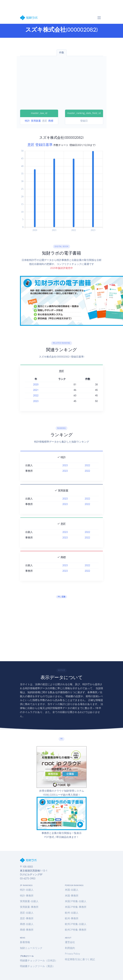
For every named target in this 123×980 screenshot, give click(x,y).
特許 (27, 121)
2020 (36, 385)
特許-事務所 (27, 896)
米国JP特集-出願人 (76, 901)
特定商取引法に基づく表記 (80, 959)
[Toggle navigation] (99, 18)
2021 (36, 390)
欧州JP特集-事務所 (76, 930)
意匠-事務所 (27, 918)
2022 (36, 395)
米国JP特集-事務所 (76, 907)
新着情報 (25, 942)
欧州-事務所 (72, 918)
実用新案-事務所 (29, 907)
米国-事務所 (72, 896)
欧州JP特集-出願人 (76, 924)
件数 (62, 53)
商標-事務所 (27, 930)
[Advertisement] (62, 85)
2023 (36, 401)
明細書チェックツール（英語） (37, 966)
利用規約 (70, 948)
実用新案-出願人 (29, 901)
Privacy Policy (72, 954)
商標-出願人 (27, 924)
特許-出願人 (27, 890)
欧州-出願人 (72, 913)
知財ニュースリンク (31, 948)
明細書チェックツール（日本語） (39, 961)
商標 (51, 121)
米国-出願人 (72, 890)
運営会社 (70, 942)
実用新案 (36, 121)
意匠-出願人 (27, 913)
